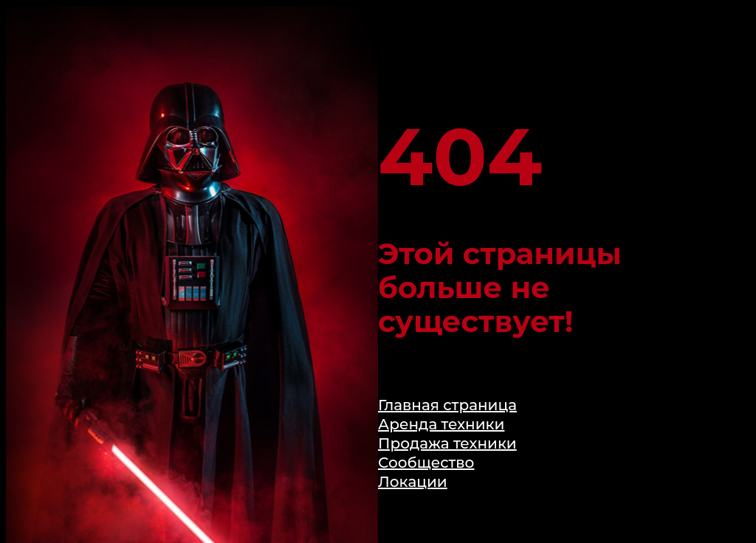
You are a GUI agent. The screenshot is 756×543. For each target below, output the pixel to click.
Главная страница (447, 405)
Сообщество (426, 463)
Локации (413, 482)
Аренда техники (441, 424)
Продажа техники (447, 443)
